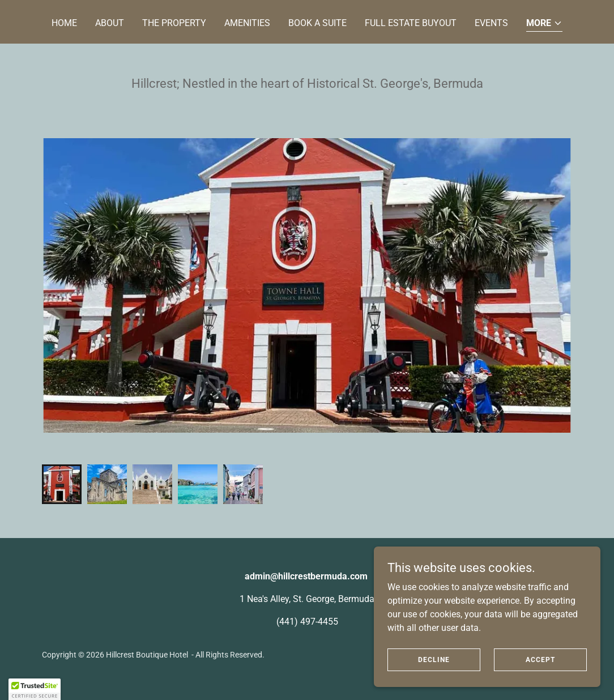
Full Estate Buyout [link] (411, 23)
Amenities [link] (247, 23)
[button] (544, 24)
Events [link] (491, 23)
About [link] (110, 23)
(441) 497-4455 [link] (307, 622)
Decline (434, 659)
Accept (540, 659)
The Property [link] (174, 23)
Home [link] (64, 23)
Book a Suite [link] (317, 23)
